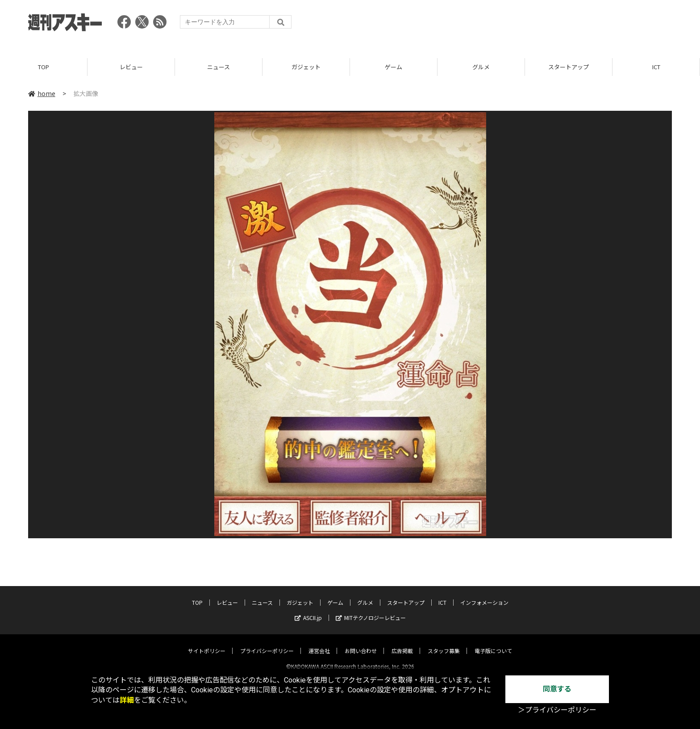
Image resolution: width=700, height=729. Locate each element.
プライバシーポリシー (267, 643)
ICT (656, 67)
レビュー (131, 67)
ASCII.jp (308, 610)
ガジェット (306, 67)
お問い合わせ (361, 643)
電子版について (493, 643)
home (42, 93)
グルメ (481, 67)
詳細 (127, 700)
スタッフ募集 (444, 643)
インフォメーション (484, 595)
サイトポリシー (207, 643)
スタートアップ (569, 67)
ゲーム (394, 67)
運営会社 (319, 643)
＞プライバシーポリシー (557, 710)
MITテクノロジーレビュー (371, 610)
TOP (44, 67)
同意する (557, 689)
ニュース (219, 67)
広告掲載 (402, 643)
